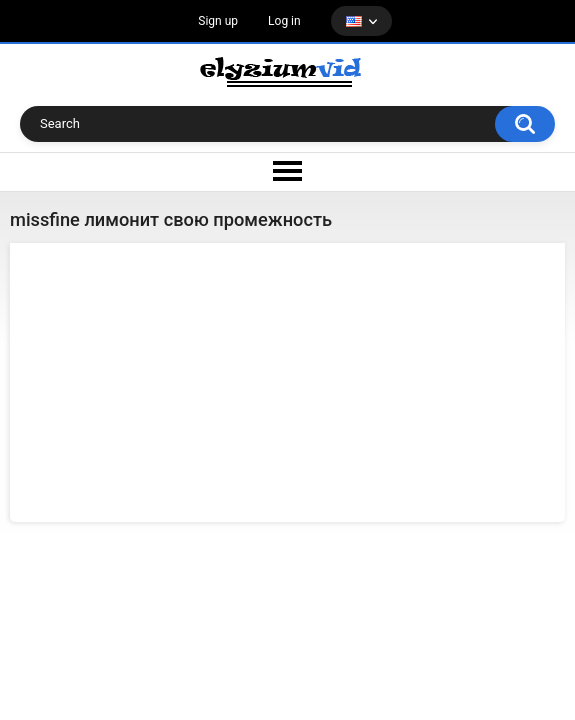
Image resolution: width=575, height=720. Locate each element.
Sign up (218, 21)
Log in (284, 21)
